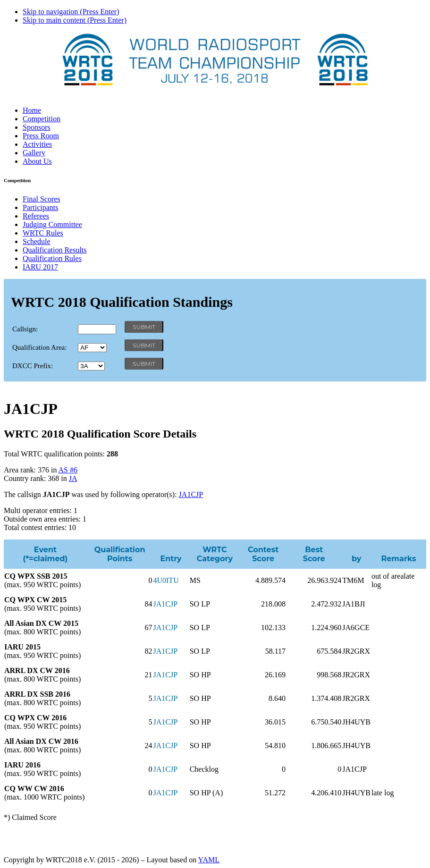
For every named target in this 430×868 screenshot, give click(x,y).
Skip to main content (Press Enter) (75, 20)
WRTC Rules (43, 233)
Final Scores (42, 199)
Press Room (41, 136)
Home (32, 110)
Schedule (37, 241)
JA (73, 478)
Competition (42, 119)
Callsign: (25, 329)
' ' (92, 348)
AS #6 (68, 470)
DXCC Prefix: (33, 366)
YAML (209, 860)
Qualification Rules (52, 258)
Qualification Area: (39, 347)
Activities (37, 144)
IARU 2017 (40, 267)
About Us (37, 161)
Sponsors (37, 127)
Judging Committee (52, 224)
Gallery (34, 153)
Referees (36, 216)
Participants (41, 207)
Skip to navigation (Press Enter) (71, 12)
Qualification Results (55, 250)
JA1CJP (191, 494)
